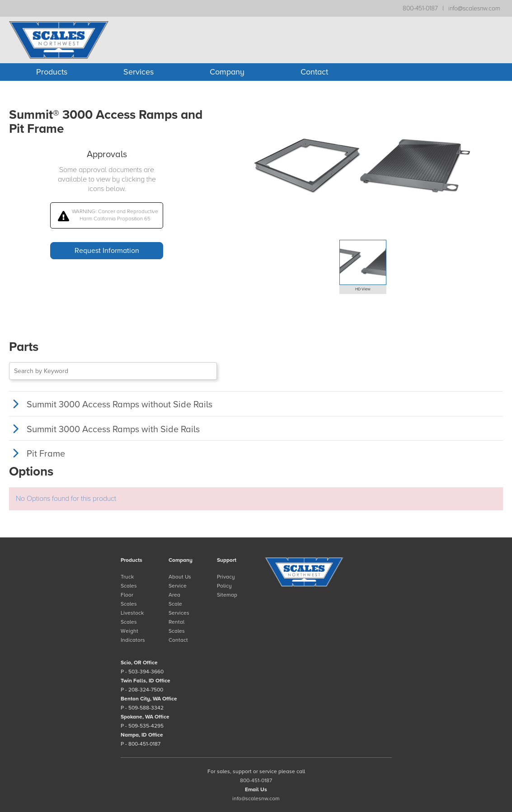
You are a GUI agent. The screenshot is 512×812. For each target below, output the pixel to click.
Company (227, 72)
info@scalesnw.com (474, 8)
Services (139, 72)
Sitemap (227, 595)
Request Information (107, 251)
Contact (314, 72)
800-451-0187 (420, 8)
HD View (363, 289)
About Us (180, 577)
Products (52, 72)
